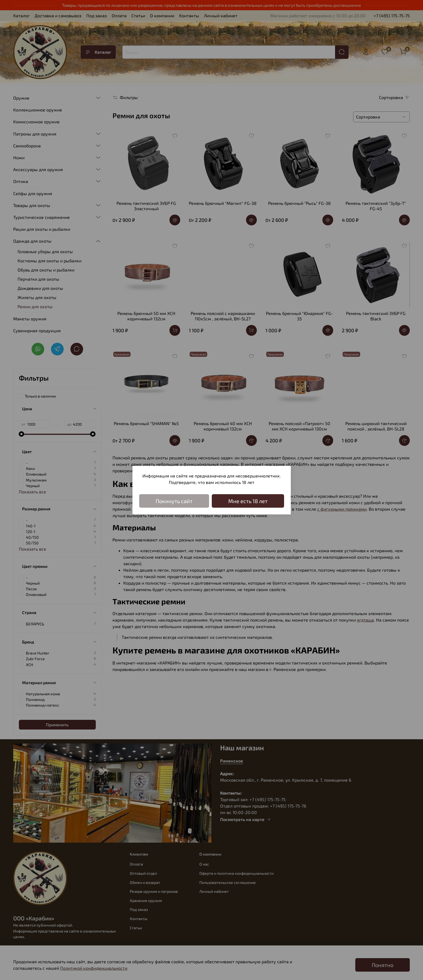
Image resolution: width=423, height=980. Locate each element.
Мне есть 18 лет (248, 501)
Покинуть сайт (174, 501)
